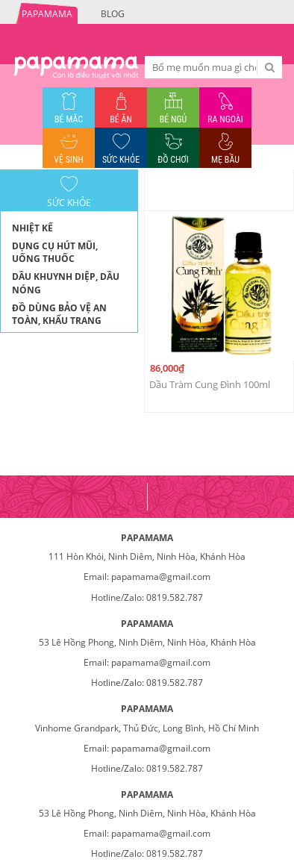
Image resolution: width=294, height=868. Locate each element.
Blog (113, 14)
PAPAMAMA (47, 14)
